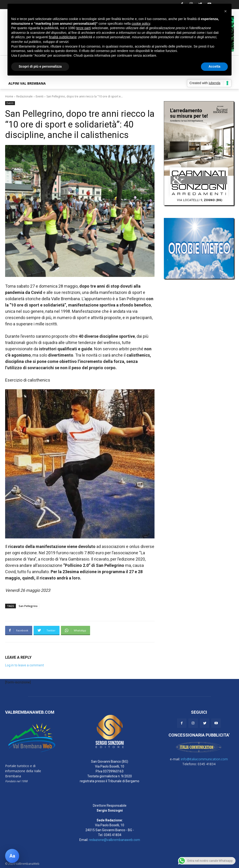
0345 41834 (113, 835)
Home (9, 96)
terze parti (84, 28)
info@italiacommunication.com (204, 759)
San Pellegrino (28, 606)
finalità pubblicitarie (63, 37)
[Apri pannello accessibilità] (12, 856)
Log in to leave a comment (25, 665)
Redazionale (25, 96)
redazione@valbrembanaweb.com (114, 840)
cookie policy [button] (141, 24)
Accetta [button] (214, 66)
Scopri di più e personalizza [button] (40, 66)
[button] (225, 11)
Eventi (40, 96)
